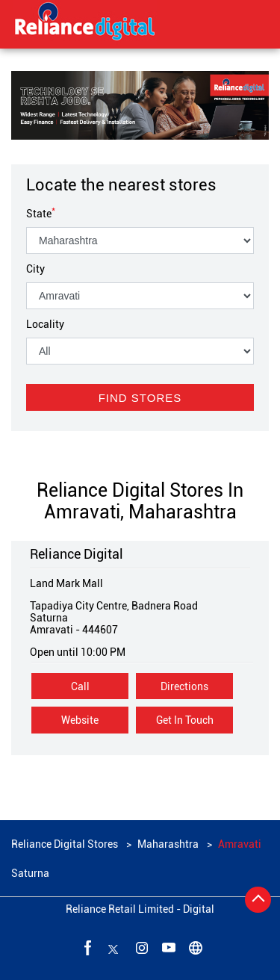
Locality (45, 324)
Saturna (30, 873)
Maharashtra (168, 844)
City (35, 269)
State (41, 214)
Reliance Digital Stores (66, 844)
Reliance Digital (77, 554)
